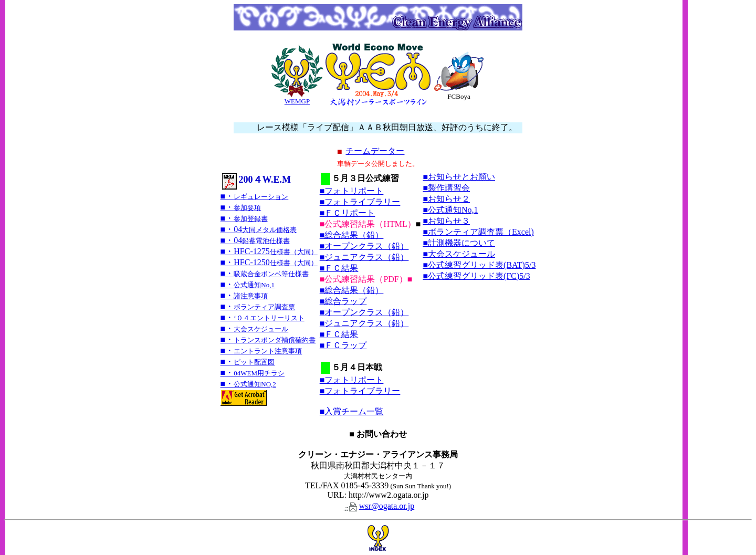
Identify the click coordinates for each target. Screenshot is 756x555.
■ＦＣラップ (343, 345)
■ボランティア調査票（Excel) (478, 232)
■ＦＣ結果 (339, 268)
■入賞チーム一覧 (352, 411)
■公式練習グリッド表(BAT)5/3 (479, 265)
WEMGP (297, 101)
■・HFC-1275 (269, 251)
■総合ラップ (343, 301)
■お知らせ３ (446, 221)
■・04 (259, 229)
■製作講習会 (446, 188)
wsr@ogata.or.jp (387, 506)
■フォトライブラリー (360, 202)
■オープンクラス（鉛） (364, 246)
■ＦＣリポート (348, 213)
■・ (255, 196)
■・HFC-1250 (269, 262)
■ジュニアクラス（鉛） (364, 257)
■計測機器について (459, 243)
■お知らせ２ (446, 199)
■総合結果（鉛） (352, 235)
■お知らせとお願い (459, 177)
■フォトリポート (352, 191)
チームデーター (375, 151)
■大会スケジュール (459, 254)
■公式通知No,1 (450, 210)
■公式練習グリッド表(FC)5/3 (476, 276)
